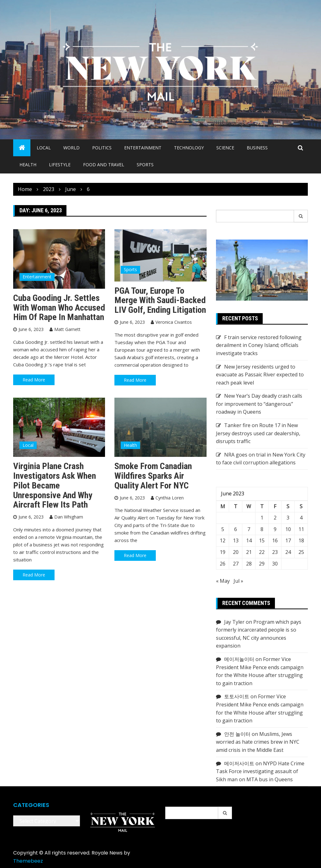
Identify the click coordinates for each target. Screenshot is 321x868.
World (71, 148)
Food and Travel (104, 165)
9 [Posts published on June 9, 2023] (275, 529)
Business (257, 148)
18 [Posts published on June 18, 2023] (301, 540)
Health (28, 165)
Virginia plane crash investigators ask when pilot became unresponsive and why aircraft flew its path (55, 485)
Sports (145, 165)
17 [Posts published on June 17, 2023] (288, 540)
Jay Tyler (234, 622)
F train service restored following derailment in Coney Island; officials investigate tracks (259, 345)
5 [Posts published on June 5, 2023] (223, 529)
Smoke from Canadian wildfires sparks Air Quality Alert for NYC (153, 476)
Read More (34, 380)
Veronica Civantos (174, 322)
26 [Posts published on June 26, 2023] (223, 564)
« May (223, 581)
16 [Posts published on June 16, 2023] (275, 540)
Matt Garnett (67, 329)
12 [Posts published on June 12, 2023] (223, 540)
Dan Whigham (69, 517)
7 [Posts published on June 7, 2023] (249, 529)
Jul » (238, 581)
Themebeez (28, 861)
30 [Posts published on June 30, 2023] (275, 564)
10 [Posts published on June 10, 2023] (288, 529)
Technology (189, 148)
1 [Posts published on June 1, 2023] (262, 518)
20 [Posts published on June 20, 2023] (236, 552)
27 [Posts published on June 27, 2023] (236, 564)
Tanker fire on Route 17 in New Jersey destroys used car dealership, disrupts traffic (258, 433)
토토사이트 (237, 696)
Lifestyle (60, 165)
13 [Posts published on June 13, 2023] (236, 540)
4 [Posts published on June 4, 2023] (301, 518)
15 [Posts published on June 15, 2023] (262, 540)
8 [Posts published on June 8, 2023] (262, 529)
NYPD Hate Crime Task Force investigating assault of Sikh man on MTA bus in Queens (260, 771)
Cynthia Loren (170, 498)
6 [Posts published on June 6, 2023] (236, 529)
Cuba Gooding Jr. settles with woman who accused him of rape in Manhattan (59, 308)
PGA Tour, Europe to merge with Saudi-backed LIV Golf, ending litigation (160, 300)
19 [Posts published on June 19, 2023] (223, 552)
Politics (102, 148)
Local (44, 148)
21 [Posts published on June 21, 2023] (249, 552)
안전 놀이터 (237, 734)
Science (225, 148)
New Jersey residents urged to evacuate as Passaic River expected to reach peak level (260, 375)
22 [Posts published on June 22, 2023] (262, 552)
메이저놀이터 (239, 659)
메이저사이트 (239, 763)
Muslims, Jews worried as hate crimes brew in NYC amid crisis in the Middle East (258, 742)
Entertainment (143, 148)
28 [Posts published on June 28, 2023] (249, 564)
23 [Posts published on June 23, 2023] (275, 552)
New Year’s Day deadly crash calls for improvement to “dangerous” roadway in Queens (259, 404)
